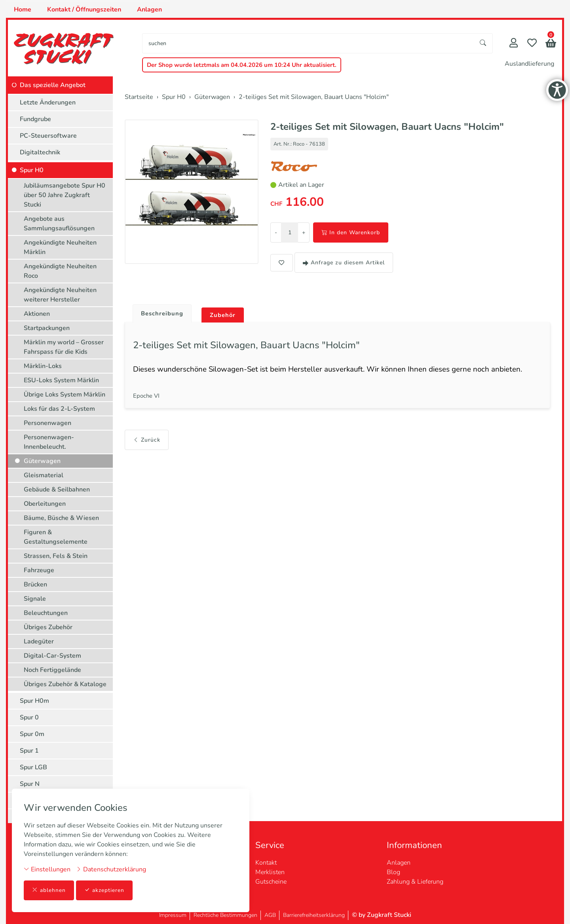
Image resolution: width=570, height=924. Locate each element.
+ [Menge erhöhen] (304, 232)
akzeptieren (104, 890)
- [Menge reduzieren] (276, 232)
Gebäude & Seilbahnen (57, 490)
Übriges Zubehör (48, 627)
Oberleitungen (45, 504)
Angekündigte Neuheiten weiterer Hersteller (60, 295)
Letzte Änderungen (48, 102)
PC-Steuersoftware (48, 136)
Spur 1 (29, 751)
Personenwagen (47, 423)
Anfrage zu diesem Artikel (344, 263)
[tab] (161, 312)
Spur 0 (29, 717)
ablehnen (49, 890)
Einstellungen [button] (47, 869)
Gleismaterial (44, 475)
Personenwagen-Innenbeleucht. (49, 442)
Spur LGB (33, 767)
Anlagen (149, 9)
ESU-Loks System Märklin (61, 380)
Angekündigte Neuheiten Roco (60, 271)
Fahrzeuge (39, 570)
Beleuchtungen (46, 613)
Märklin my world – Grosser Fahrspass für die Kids (64, 347)
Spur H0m (34, 701)
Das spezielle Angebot (53, 85)
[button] (551, 44)
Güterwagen (42, 461)
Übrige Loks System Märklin (65, 395)
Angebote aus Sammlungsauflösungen (59, 224)
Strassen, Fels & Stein (56, 556)
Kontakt (266, 863)
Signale (35, 599)
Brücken (35, 584)
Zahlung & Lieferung (415, 882)
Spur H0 (32, 170)
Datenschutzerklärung (111, 869)
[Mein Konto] (514, 44)
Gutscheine (271, 882)
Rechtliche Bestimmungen (225, 915)
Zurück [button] (147, 445)
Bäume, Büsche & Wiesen (61, 518)
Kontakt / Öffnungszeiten (84, 9)
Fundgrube (35, 119)
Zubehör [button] (226, 315)
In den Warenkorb (351, 232)
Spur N (30, 784)
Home (23, 9)
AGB (270, 915)
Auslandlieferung (529, 64)
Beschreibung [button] (163, 314)
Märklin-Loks (43, 366)
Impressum (173, 915)
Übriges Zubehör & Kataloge (65, 684)
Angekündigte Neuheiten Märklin (60, 247)
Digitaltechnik (40, 152)
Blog (393, 872)
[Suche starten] (483, 43)
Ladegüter (39, 641)
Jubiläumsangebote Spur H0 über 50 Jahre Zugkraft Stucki (65, 195)
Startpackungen (47, 328)
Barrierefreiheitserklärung (314, 915)
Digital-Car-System (52, 656)
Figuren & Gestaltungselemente (56, 537)
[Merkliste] (532, 44)
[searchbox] (308, 43)
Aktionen (37, 314)
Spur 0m (32, 734)
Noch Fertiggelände (52, 670)
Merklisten (270, 872)
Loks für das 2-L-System (59, 409)
